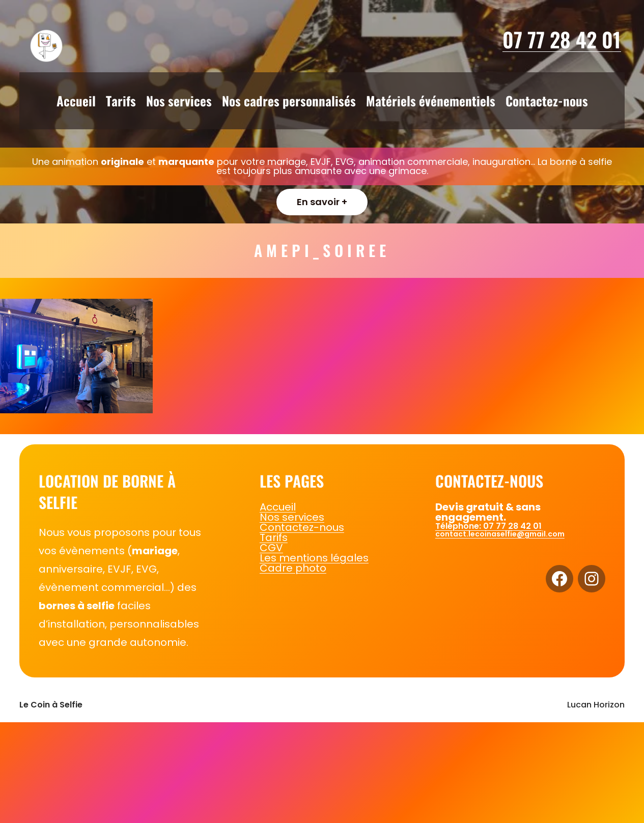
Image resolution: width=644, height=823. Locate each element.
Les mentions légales (314, 558)
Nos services (292, 517)
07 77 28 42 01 (562, 39)
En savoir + (322, 202)
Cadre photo (293, 568)
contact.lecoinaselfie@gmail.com (500, 534)
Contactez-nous (302, 527)
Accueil (278, 507)
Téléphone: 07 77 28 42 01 (488, 526)
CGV (271, 548)
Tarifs (274, 537)
